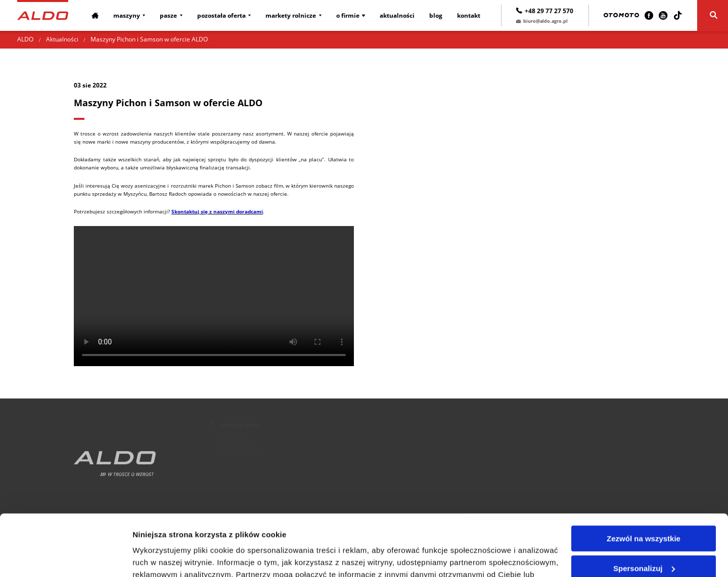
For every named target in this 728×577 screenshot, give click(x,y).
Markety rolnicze (291, 15)
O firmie (348, 15)
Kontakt (469, 15)
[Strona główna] (42, 15)
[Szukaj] (713, 16)
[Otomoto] (621, 15)
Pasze (168, 15)
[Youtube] (663, 15)
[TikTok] (678, 15)
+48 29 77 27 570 (545, 11)
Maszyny (127, 15)
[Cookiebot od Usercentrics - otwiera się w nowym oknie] (65, 557)
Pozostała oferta (221, 15)
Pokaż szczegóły (163, 557)
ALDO (25, 39)
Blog (436, 15)
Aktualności (397, 15)
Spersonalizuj (644, 511)
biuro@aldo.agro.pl (542, 21)
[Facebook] (649, 15)
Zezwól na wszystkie (644, 481)
